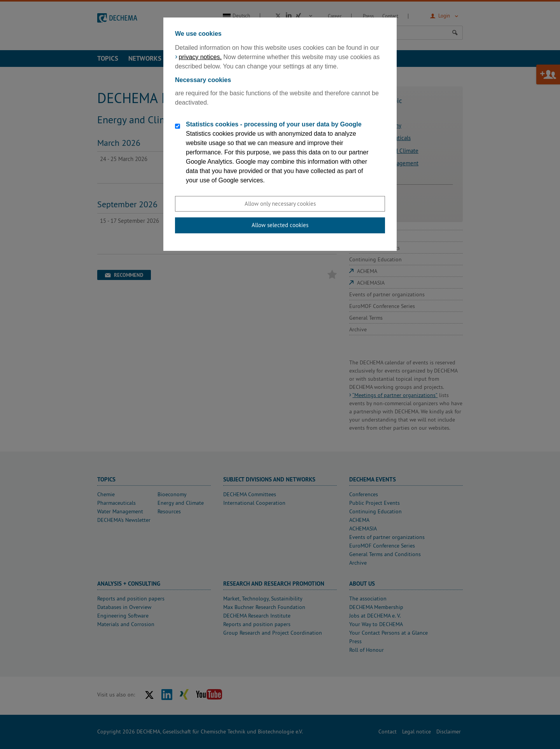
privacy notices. (200, 57)
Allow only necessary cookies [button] (280, 204)
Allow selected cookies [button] (280, 225)
